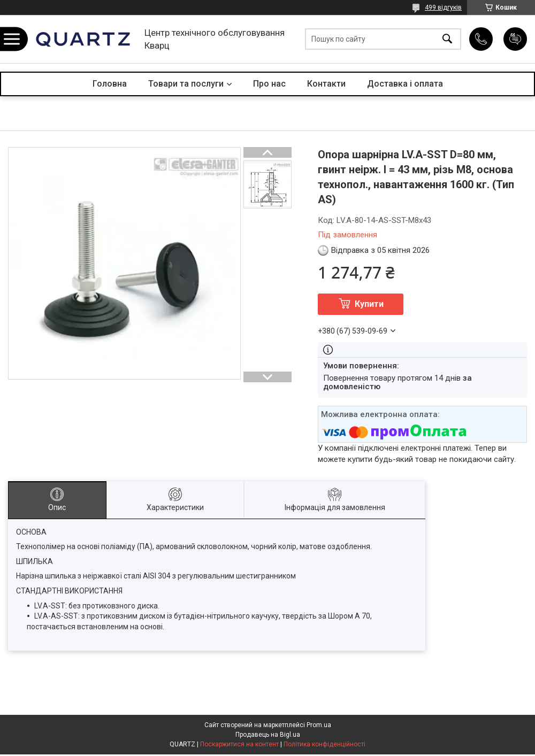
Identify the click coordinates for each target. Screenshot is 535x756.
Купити (369, 304)
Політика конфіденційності (324, 744)
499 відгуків (443, 7)
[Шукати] (447, 39)
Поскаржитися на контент (239, 744)
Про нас (269, 84)
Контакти (326, 84)
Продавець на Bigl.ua (268, 735)
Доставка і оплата (405, 84)
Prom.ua (319, 725)
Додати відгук (515, 39)
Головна (110, 84)
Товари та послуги (186, 84)
